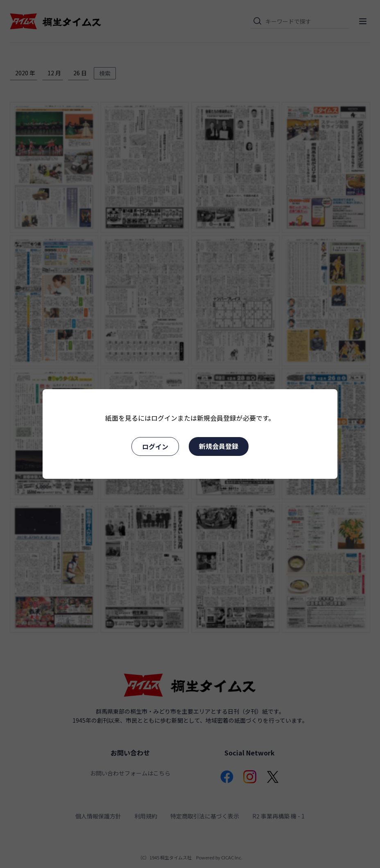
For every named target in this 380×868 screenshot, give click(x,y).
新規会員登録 (219, 446)
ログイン (155, 446)
